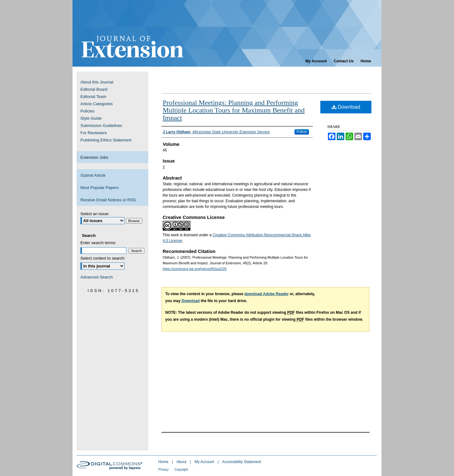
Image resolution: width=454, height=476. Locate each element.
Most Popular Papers (99, 188)
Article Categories (97, 104)
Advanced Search (97, 277)
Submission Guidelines (101, 126)
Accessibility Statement (242, 462)
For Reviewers (94, 133)
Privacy (164, 470)
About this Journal (97, 82)
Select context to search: (103, 258)
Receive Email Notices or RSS (108, 200)
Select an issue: (95, 214)
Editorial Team (93, 97)
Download (346, 107)
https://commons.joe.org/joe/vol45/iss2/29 (195, 269)
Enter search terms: (98, 243)
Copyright (181, 470)
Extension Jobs (94, 157)
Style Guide (91, 118)
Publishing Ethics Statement (106, 140)
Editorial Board (94, 89)
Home (164, 462)
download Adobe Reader (266, 294)
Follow (302, 132)
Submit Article (93, 175)
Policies (87, 111)
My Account (205, 462)
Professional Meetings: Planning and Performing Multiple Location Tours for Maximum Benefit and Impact (234, 110)
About (182, 462)
